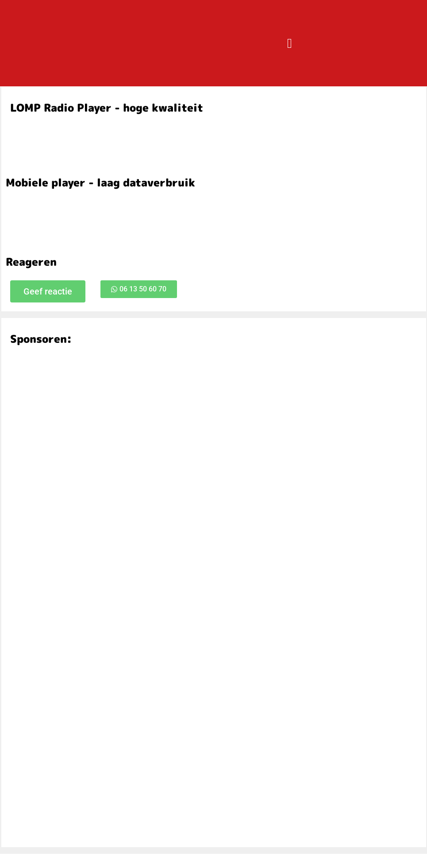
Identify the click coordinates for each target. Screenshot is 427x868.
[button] (290, 43)
